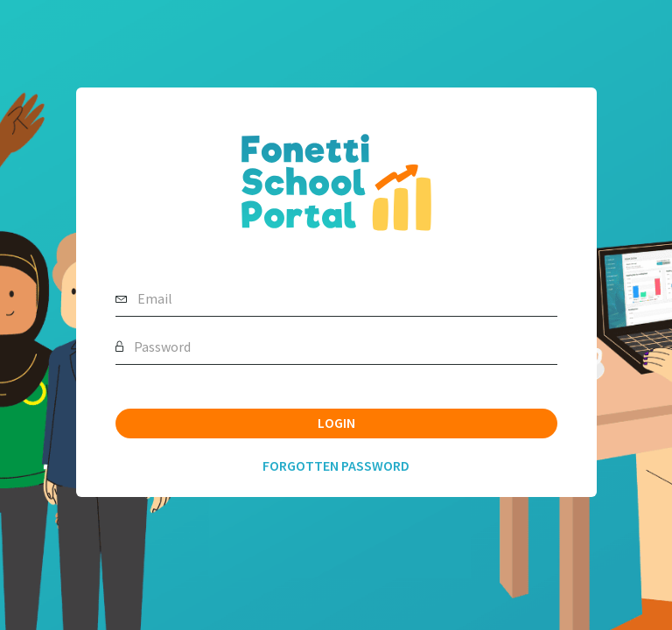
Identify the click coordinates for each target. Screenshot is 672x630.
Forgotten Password (336, 465)
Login (336, 423)
